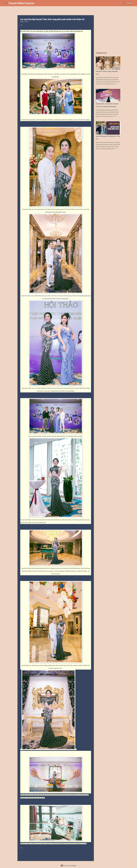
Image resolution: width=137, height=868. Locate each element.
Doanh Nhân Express (21, 3)
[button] (21, 25)
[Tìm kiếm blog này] (123, 3)
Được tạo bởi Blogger (69, 866)
